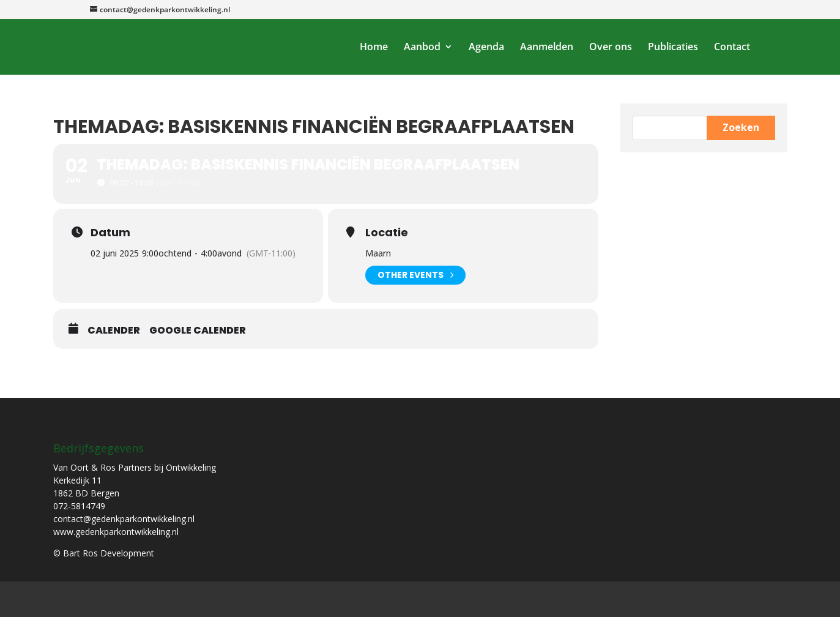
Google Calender (198, 331)
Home (374, 48)
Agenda (486, 48)
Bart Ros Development (180, 599)
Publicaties (673, 48)
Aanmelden (547, 48)
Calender (114, 331)
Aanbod (422, 48)
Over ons (611, 48)
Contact (732, 48)
